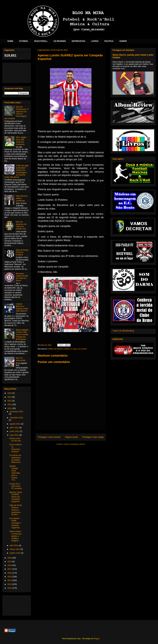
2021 (10, 408)
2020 (10, 558)
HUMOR (123, 41)
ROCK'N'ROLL (41, 41)
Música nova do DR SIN (15, 440)
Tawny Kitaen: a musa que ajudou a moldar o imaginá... (15, 536)
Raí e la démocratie (21, 359)
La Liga (74, 349)
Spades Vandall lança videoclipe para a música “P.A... (15, 473)
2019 (10, 562)
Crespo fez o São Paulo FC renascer (16, 486)
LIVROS (95, 41)
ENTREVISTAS (79, 41)
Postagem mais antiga (93, 437)
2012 (10, 588)
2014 (10, 580)
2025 (10, 393)
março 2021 (15, 549)
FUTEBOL (24, 41)
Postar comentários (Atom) (74, 444)
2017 (10, 569)
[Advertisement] (17, 72)
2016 (10, 573)
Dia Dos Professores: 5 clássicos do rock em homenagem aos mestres (16, 113)
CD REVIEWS (60, 41)
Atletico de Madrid (55, 349)
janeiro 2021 (15, 553)
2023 (10, 401)
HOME (10, 41)
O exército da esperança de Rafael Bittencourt (15, 459)
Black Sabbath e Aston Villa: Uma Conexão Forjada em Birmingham (22, 335)
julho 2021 (14, 428)
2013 (10, 584)
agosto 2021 (15, 424)
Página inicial (71, 437)
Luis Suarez (82, 349)
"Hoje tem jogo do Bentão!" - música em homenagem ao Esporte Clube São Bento (16, 171)
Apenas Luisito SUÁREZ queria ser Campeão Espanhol (16, 497)
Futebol (66, 349)
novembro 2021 (16, 418)
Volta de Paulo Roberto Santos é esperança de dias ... (16, 510)
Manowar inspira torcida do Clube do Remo (22, 277)
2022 (10, 404)
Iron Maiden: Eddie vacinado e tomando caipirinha (15, 523)
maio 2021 (14, 435)
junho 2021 (15, 431)
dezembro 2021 (16, 412)
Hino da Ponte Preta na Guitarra (22, 252)
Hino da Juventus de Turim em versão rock (21, 225)
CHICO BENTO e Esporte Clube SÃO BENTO (22, 307)
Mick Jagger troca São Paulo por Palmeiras (21, 141)
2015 (10, 577)
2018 (10, 565)
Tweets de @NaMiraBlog (123, 331)
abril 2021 (14, 545)
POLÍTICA (109, 41)
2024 (10, 397)
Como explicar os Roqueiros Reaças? (15, 448)
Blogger (97, 639)
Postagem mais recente (49, 437)
